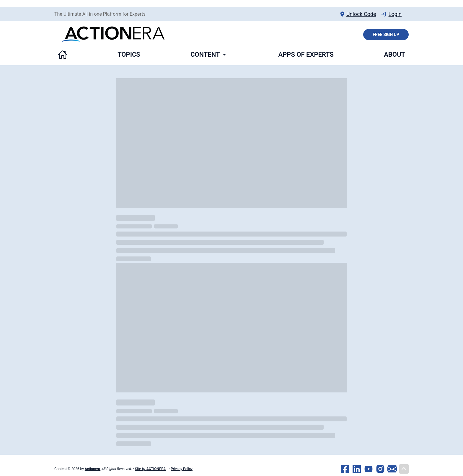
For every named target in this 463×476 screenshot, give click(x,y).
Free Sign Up (386, 35)
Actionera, (93, 469)
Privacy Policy (182, 469)
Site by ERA (150, 469)
